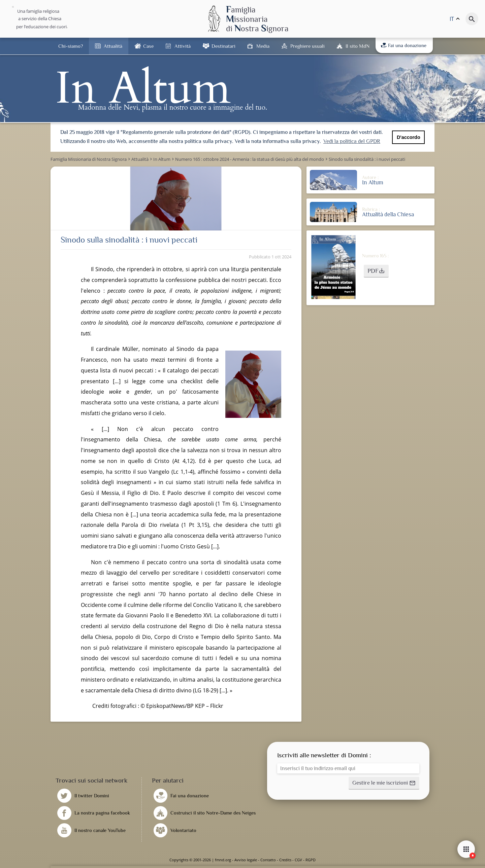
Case (148, 46)
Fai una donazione (404, 45)
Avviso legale (246, 860)
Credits (285, 860)
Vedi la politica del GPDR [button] (352, 141)
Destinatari (223, 46)
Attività (183, 46)
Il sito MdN (358, 46)
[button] (376, 271)
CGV (298, 860)
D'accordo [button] (409, 137)
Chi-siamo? (71, 46)
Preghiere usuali (308, 46)
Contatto (268, 860)
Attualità (113, 46)
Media (263, 46)
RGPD (311, 860)
